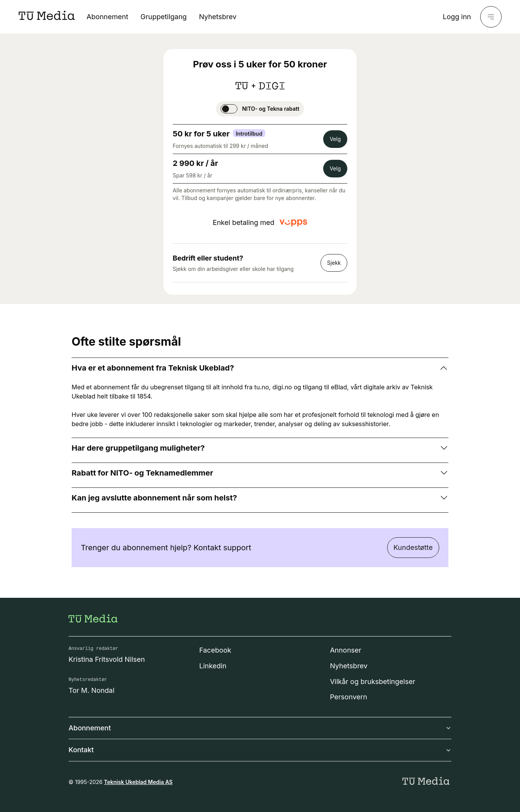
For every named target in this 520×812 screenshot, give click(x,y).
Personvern (349, 697)
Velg (335, 139)
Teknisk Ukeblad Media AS (138, 782)
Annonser (346, 650)
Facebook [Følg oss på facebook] (215, 650)
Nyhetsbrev (218, 17)
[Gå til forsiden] (93, 618)
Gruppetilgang (164, 17)
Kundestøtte (413, 547)
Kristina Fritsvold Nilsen (107, 659)
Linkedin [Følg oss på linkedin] (213, 666)
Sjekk (334, 263)
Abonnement (107, 17)
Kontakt (260, 750)
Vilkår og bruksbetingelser (373, 682)
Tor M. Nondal (92, 690)
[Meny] (491, 17)
